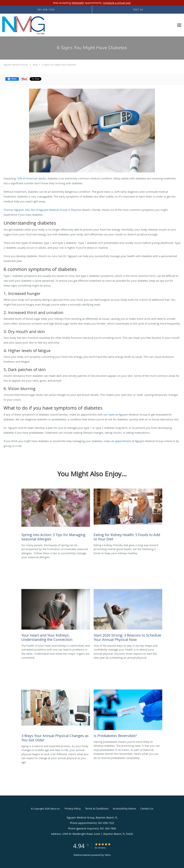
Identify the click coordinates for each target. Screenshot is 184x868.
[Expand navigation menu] (179, 25)
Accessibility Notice (124, 809)
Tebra (108, 855)
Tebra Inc (55, 809)
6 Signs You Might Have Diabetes (59, 65)
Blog (35, 65)
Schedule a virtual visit (117, 3)
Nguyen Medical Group (16, 65)
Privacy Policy (73, 809)
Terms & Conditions (97, 809)
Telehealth (78, 3)
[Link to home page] (23, 25)
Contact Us (147, 809)
